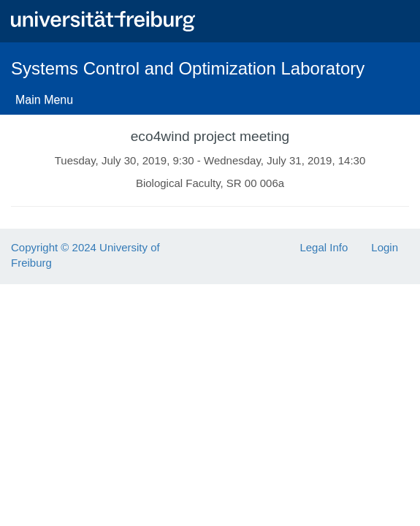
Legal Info (324, 247)
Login (385, 247)
